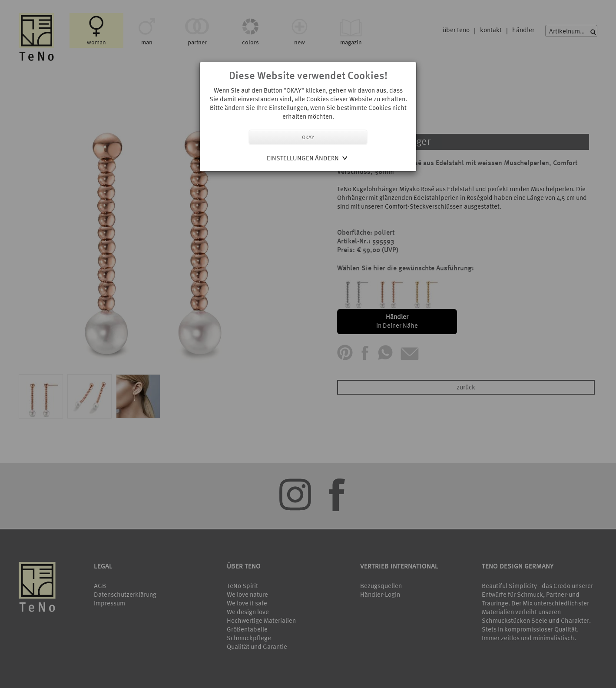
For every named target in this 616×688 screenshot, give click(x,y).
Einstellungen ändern (303, 158)
